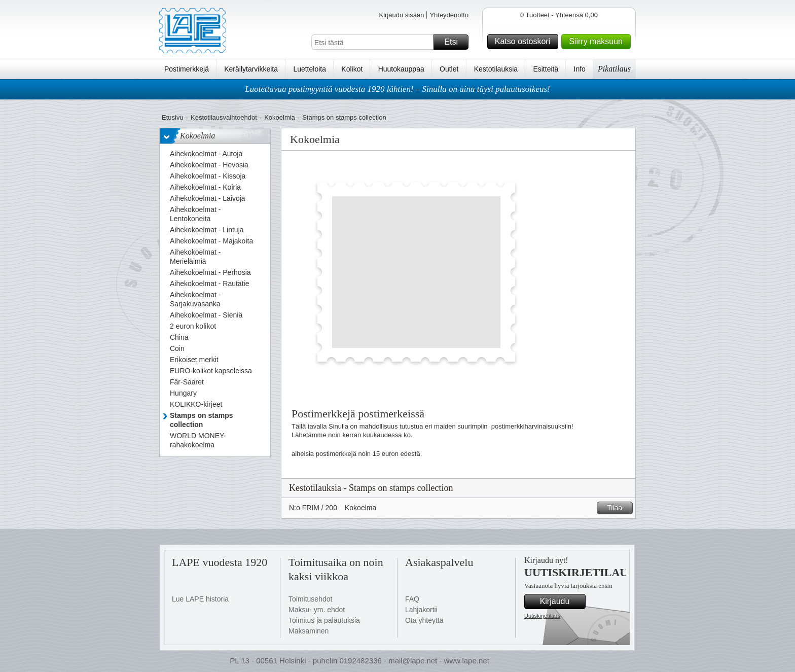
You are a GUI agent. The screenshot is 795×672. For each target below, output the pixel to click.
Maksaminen (309, 631)
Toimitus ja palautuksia (324, 620)
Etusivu (173, 117)
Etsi (455, 42)
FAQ (412, 599)
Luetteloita (310, 69)
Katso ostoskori (525, 42)
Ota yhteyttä (424, 620)
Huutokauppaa (401, 69)
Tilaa (618, 508)
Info (580, 69)
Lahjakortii (421, 610)
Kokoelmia (280, 117)
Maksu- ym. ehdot (317, 610)
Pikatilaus (614, 69)
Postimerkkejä (187, 69)
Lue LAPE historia (200, 599)
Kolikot (352, 69)
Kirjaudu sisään (401, 15)
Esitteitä (546, 69)
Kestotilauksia (496, 69)
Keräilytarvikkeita (251, 69)
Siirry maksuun (598, 42)
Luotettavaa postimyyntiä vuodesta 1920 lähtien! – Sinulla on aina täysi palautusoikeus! (397, 89)
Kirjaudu (561, 602)
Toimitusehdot (310, 599)
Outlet (449, 69)
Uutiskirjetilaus (542, 616)
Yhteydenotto (449, 15)
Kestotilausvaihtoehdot (224, 117)
